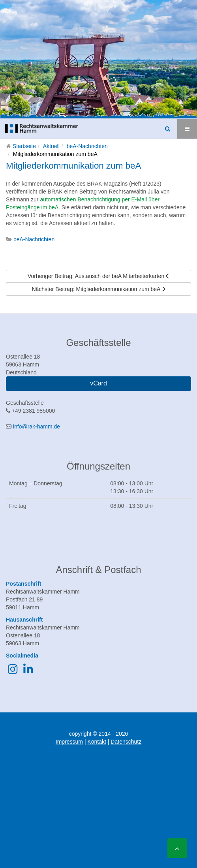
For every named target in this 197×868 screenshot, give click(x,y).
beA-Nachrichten (87, 146)
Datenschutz (126, 742)
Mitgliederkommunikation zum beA (73, 166)
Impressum (69, 742)
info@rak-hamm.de (37, 426)
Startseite (24, 146)
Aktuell (51, 146)
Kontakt (97, 742)
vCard (98, 383)
